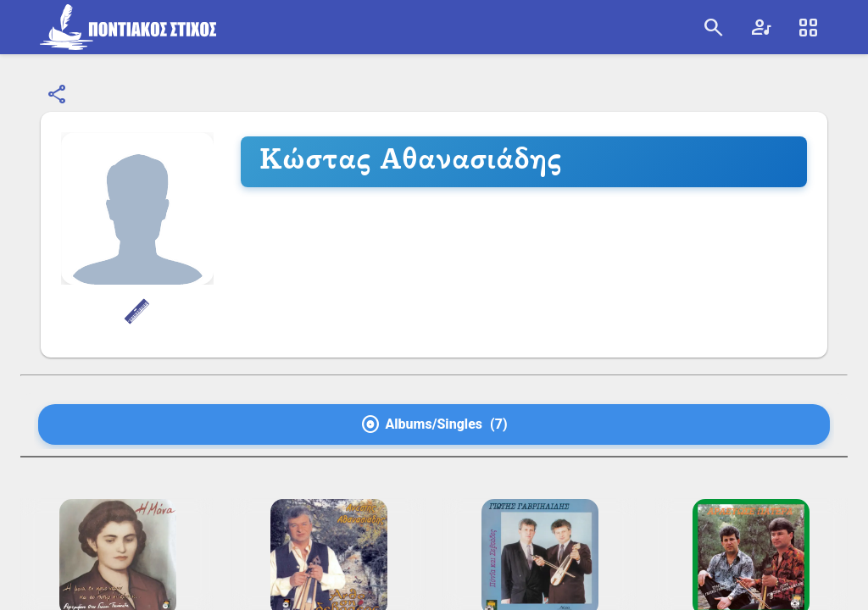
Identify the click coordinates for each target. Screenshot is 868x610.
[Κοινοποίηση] (58, 95)
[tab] (434, 424)
